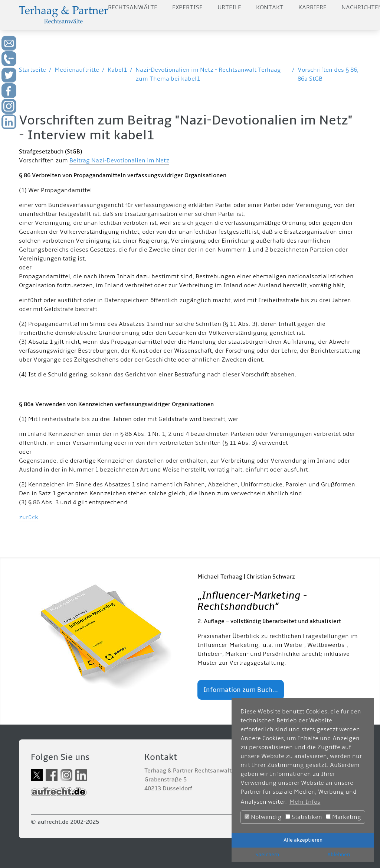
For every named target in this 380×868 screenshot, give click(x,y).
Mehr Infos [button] (305, 802)
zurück (29, 517)
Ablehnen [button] (339, 854)
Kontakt (270, 7)
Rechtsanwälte (133, 7)
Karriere (312, 7)
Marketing (343, 817)
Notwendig (263, 817)
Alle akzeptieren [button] (303, 840)
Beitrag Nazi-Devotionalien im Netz (119, 161)
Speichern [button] (267, 854)
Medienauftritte (77, 70)
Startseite (32, 70)
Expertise (187, 7)
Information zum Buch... (241, 690)
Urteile (229, 7)
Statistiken (304, 817)
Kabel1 (117, 70)
